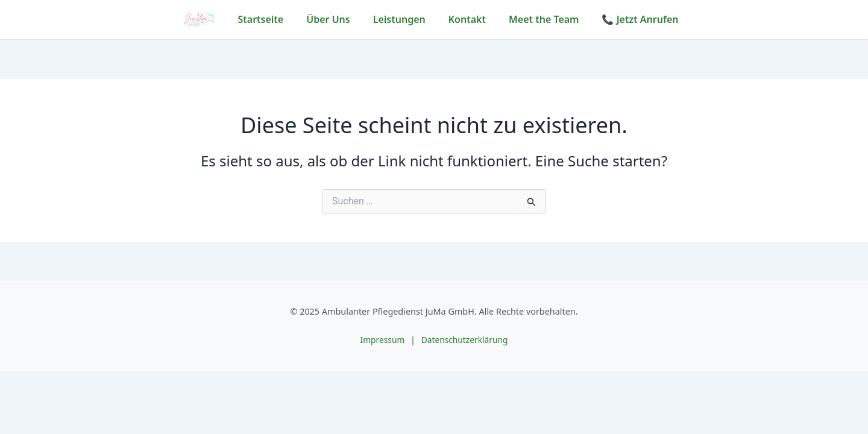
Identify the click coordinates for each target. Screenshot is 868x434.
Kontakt (467, 19)
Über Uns (328, 19)
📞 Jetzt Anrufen (640, 19)
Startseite (261, 19)
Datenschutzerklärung (465, 340)
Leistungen (399, 19)
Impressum (381, 340)
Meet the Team (544, 19)
